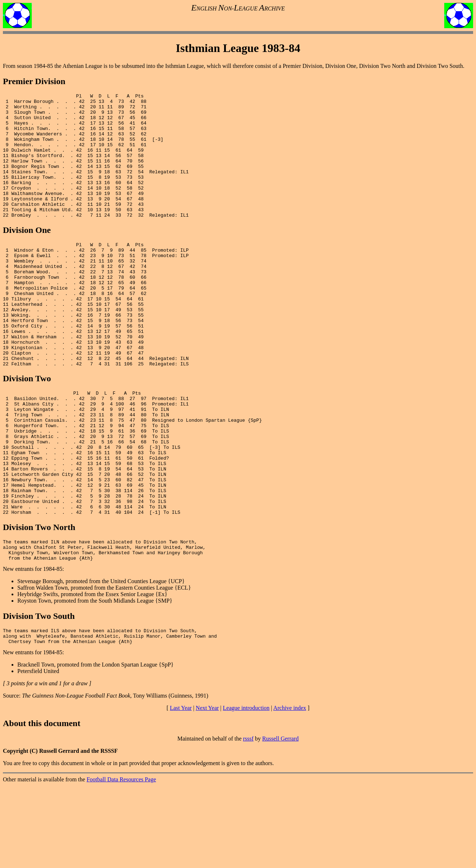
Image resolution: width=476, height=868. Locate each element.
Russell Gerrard (281, 821)
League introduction (246, 790)
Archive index (290, 790)
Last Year (181, 790)
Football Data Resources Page (121, 862)
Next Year (207, 790)
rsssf (248, 821)
